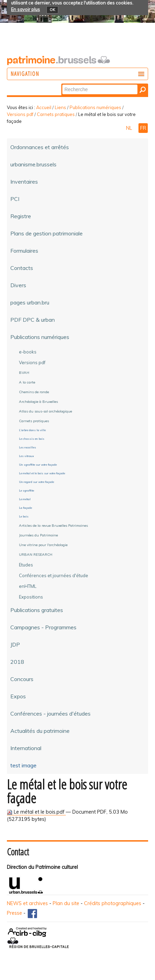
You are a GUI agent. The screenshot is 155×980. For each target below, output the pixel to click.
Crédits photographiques (113, 903)
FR (143, 128)
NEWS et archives (27, 903)
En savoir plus (25, 9)
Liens (60, 107)
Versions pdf (20, 114)
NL (130, 128)
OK (52, 10)
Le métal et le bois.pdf (36, 812)
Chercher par (62, 84)
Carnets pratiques (56, 114)
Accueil (44, 107)
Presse (14, 913)
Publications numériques (95, 107)
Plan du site (66, 903)
